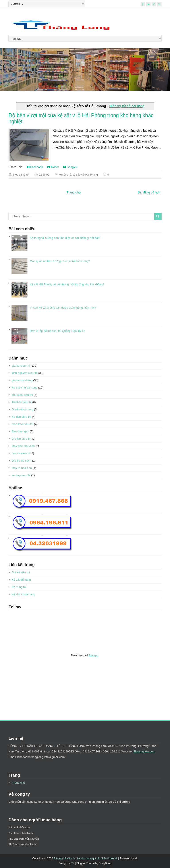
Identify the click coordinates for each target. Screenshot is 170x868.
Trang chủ (74, 192)
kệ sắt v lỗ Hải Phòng (85, 175)
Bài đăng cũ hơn (149, 192)
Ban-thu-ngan (20, 431)
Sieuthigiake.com (144, 751)
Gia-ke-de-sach (21, 461)
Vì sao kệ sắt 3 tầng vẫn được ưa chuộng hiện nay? (63, 308)
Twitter (53, 167)
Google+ (70, 167)
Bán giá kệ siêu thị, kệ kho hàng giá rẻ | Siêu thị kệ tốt (86, 858)
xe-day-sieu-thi (21, 475)
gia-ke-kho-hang (22, 380)
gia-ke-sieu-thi (21, 366)
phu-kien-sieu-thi (22, 395)
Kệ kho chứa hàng (23, 594)
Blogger (93, 655)
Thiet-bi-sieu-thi (21, 402)
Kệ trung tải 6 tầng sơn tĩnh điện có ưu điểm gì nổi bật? (65, 238)
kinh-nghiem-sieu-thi (24, 373)
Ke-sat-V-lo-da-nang (24, 388)
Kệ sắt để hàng (21, 580)
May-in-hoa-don (22, 468)
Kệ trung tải (19, 587)
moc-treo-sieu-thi (22, 424)
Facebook (35, 167)
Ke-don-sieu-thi (21, 417)
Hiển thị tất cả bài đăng (127, 106)
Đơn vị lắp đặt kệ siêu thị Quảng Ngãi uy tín (58, 331)
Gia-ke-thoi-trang (22, 409)
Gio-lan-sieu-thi (21, 439)
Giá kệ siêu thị (21, 572)
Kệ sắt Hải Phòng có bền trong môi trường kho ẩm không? (67, 284)
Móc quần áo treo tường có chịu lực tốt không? (60, 261)
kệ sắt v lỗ (65, 175)
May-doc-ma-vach (23, 446)
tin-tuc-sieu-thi (21, 453)
